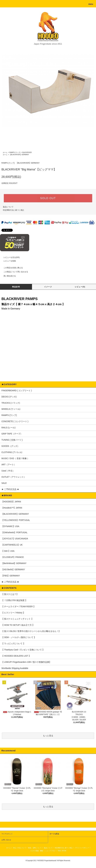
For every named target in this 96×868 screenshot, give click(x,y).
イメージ (48, 287)
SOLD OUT (48, 198)
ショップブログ (50, 851)
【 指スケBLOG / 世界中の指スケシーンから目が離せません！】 (31, 631)
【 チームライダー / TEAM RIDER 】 (18, 606)
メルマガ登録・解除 (37, 851)
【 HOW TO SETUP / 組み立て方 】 (18, 625)
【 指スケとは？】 (10, 594)
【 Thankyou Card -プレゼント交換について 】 (23, 650)
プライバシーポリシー (82, 848)
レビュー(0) (80, 287)
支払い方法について (20, 848)
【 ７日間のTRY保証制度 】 (14, 600)
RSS (59, 851)
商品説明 (16, 287)
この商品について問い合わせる (14, 272)
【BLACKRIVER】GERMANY (19, 155)
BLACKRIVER (27, 152)
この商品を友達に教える (11, 268)
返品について (8, 207)
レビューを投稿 (8, 261)
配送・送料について (35, 848)
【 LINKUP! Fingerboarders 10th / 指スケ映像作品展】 (26, 662)
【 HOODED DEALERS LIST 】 (16, 656)
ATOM (64, 851)
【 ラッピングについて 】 (13, 644)
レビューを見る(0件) (10, 257)
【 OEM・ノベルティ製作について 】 (19, 637)
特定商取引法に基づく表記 (13, 210)
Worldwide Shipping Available (15, 668)
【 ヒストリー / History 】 (13, 613)
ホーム (5, 152)
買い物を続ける (8, 276)
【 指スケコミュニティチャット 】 (17, 619)
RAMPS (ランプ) (15, 152)
